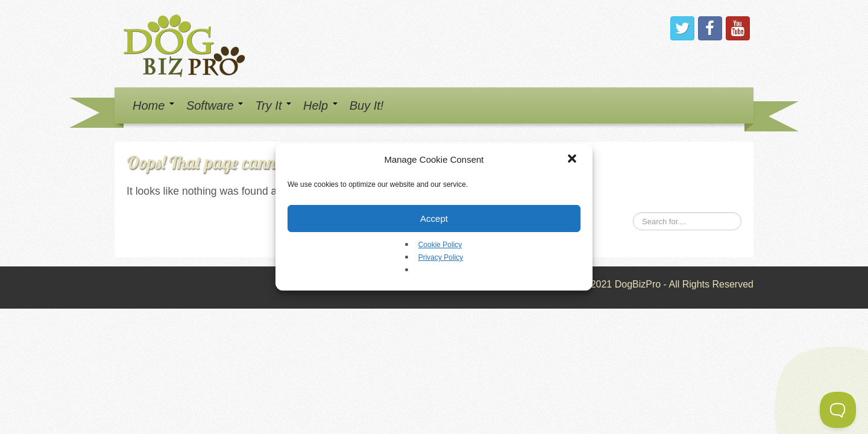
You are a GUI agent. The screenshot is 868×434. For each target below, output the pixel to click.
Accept (434, 219)
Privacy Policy (441, 257)
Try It (273, 105)
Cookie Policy (440, 245)
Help (320, 105)
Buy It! (367, 105)
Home (153, 105)
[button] (573, 160)
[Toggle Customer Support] (838, 410)
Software (215, 105)
